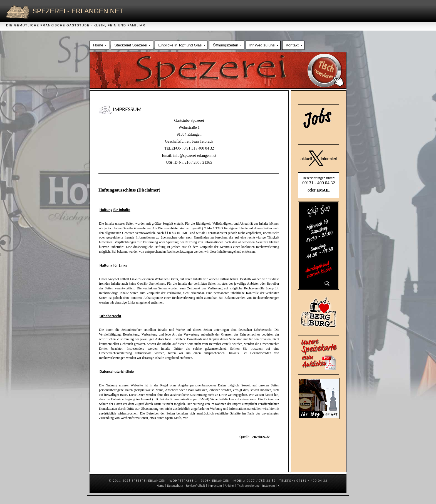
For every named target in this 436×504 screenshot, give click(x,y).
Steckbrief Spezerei (131, 45)
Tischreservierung (248, 486)
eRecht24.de (261, 437)
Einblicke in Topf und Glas (180, 45)
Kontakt (292, 45)
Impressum (215, 486)
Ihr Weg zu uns (262, 45)
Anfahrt (229, 486)
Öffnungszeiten (225, 45)
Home (98, 45)
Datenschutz (175, 486)
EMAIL (323, 190)
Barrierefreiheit (195, 486)
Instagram (268, 486)
